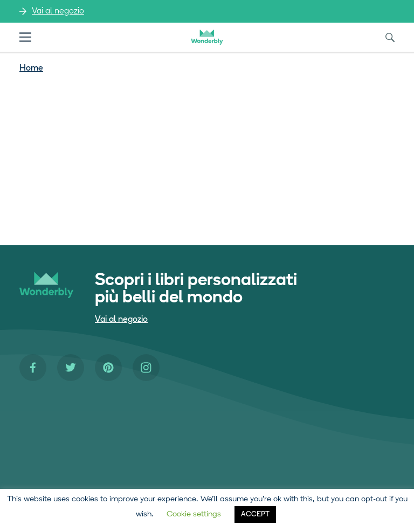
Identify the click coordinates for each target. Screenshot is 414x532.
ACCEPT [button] (255, 514)
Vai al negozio (58, 11)
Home (31, 68)
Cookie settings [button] (194, 514)
